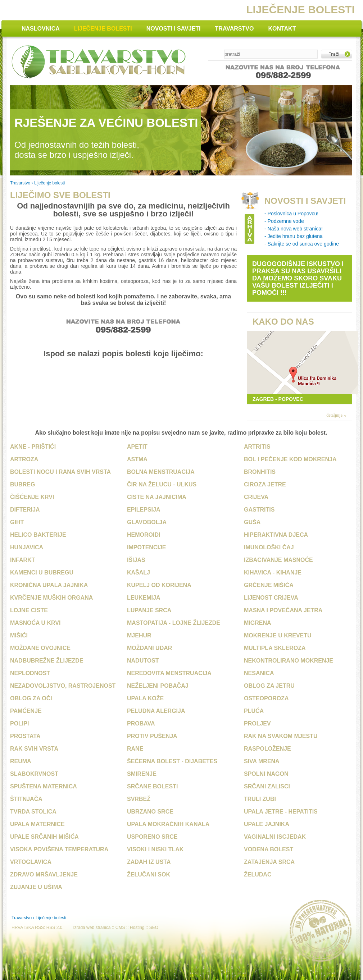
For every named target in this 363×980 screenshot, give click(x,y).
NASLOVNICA (41, 29)
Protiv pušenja (152, 736)
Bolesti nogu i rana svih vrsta (60, 472)
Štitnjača (26, 799)
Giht (17, 522)
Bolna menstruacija (161, 472)
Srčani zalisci (267, 786)
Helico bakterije (38, 535)
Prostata (25, 736)
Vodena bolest (269, 849)
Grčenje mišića (269, 585)
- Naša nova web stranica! (294, 229)
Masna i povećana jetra (283, 610)
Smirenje (142, 774)
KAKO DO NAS (283, 322)
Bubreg (22, 484)
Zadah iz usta (149, 862)
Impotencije (146, 547)
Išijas (136, 560)
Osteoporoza (266, 698)
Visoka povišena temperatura (59, 849)
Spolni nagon (266, 774)
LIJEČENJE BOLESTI (103, 29)
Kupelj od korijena (159, 585)
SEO (154, 928)
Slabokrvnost (34, 774)
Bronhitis (260, 472)
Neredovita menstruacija (169, 673)
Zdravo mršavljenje (44, 874)
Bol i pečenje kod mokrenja (290, 459)
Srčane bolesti (152, 786)
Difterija (25, 510)
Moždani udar (149, 648)
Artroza (24, 459)
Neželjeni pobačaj (158, 686)
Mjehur (139, 635)
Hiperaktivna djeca (276, 535)
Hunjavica (27, 547)
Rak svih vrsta (34, 749)
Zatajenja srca (269, 862)
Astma (137, 459)
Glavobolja (147, 522)
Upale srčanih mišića (44, 837)
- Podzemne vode (284, 221)
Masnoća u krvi (35, 623)
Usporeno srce (152, 837)
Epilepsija (144, 510)
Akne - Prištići (33, 447)
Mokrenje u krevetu (278, 635)
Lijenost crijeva (271, 598)
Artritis (257, 447)
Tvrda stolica (33, 812)
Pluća (254, 711)
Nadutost (143, 661)
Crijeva (256, 497)
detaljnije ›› (336, 415)
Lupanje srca (149, 610)
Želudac (258, 874)
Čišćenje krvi (32, 497)
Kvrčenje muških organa (51, 598)
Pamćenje (26, 711)
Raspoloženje (267, 749)
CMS (120, 928)
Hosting (137, 928)
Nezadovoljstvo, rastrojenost (63, 686)
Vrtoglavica (31, 862)
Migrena (258, 623)
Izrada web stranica (92, 928)
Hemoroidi (144, 535)
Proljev (257, 723)
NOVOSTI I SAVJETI (174, 29)
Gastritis (259, 510)
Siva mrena (262, 761)
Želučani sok (149, 874)
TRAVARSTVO (235, 29)
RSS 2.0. (55, 928)
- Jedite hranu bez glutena (294, 236)
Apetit (137, 447)
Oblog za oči (31, 698)
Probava (141, 723)
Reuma (21, 761)
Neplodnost (30, 673)
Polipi (19, 723)
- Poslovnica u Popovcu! (291, 214)
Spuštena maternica (44, 786)
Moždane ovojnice (40, 648)
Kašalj (139, 573)
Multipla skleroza (275, 648)
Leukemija (144, 598)
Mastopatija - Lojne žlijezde (174, 623)
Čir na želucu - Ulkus (162, 484)
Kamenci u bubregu (42, 573)
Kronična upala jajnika (49, 585)
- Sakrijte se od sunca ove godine (302, 244)
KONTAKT (282, 29)
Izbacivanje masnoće (278, 560)
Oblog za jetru (269, 686)
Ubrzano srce (150, 812)
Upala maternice (37, 824)
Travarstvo (20, 183)
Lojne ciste (29, 610)
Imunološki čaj (269, 547)
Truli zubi (260, 799)
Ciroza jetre (265, 484)
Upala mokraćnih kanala (168, 824)
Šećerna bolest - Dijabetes (172, 761)
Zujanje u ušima (36, 887)
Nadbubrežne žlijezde (47, 661)
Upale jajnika (267, 824)
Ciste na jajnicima (157, 497)
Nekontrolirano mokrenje (289, 661)
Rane (135, 749)
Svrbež (139, 799)
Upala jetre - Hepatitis (281, 812)
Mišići (19, 635)
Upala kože (145, 698)
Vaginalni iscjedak (275, 837)
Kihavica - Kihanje (273, 573)
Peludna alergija (156, 711)
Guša (252, 522)
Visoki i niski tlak (155, 849)
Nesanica (259, 673)
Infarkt (22, 560)
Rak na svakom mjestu (281, 736)
